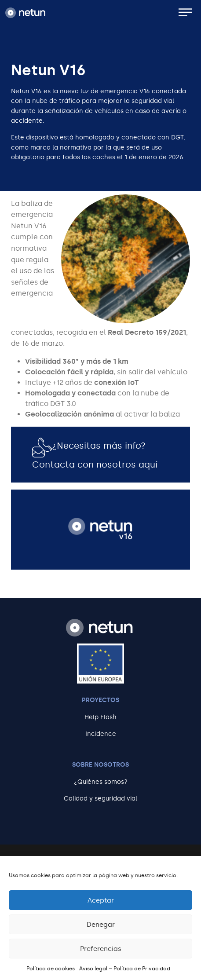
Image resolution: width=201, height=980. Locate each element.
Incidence (101, 734)
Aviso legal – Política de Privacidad (125, 969)
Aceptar (101, 900)
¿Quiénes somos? (101, 782)
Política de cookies (51, 969)
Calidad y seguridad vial (100, 799)
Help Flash (100, 717)
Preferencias (101, 949)
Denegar (101, 925)
